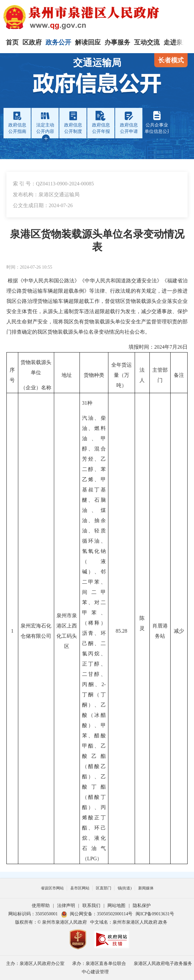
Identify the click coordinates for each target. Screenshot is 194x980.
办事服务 (117, 42)
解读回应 (88, 42)
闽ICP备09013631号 (155, 914)
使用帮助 (41, 906)
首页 (12, 42)
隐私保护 (142, 906)
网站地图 (116, 906)
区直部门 (104, 888)
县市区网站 (80, 888)
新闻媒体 (146, 888)
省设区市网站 (52, 888)
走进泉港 (176, 42)
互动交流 (147, 42)
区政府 (32, 42)
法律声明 (66, 906)
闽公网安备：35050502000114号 (97, 914)
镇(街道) (125, 888)
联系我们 (91, 906)
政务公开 (58, 42)
